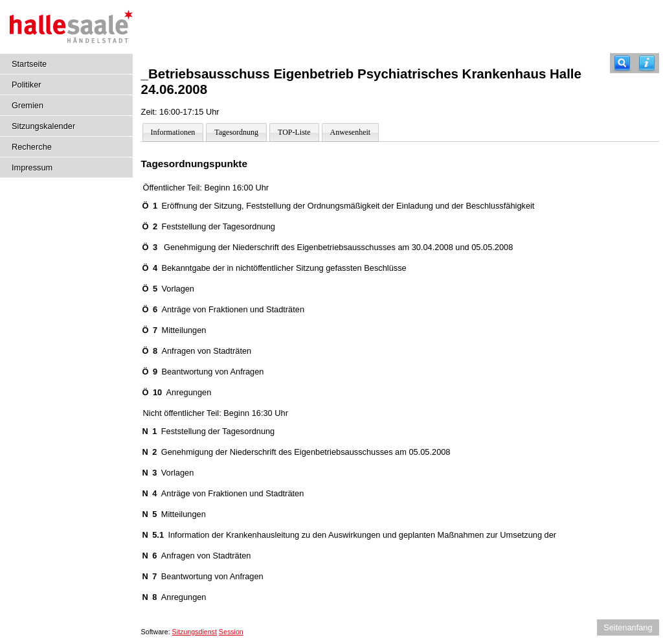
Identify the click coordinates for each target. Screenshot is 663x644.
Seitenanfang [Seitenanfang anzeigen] (628, 627)
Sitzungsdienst (195, 632)
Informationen (173, 132)
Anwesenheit (351, 132)
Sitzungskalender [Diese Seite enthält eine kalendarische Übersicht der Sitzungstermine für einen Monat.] (43, 126)
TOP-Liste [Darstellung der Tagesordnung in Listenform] (294, 132)
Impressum (32, 167)
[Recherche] (622, 63)
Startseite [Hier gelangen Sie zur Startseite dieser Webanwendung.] (29, 64)
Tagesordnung (236, 132)
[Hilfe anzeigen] (647, 63)
